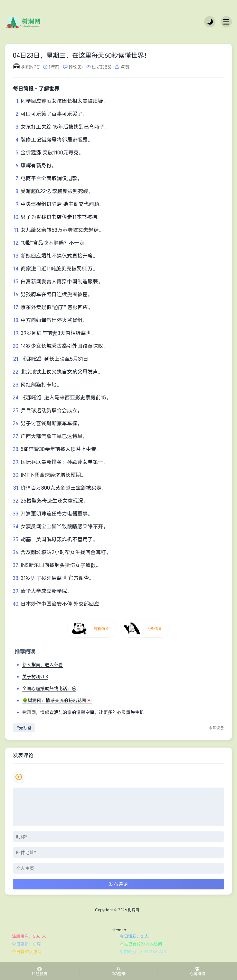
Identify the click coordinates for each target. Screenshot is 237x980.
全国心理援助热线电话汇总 (49, 688)
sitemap (119, 930)
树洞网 (134, 910)
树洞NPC (30, 67)
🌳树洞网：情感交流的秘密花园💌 (57, 700)
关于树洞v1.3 (35, 676)
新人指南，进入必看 (43, 665)
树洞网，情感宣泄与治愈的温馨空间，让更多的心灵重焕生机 (83, 712)
